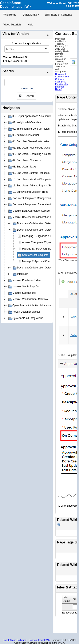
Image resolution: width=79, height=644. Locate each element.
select (46, 49)
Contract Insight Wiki (39, 640)
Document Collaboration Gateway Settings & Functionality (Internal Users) (62, 82)
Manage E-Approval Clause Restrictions (45, 261)
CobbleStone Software (14, 640)
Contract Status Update (35, 255)
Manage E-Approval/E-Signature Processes (47, 249)
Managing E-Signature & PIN (38, 236)
